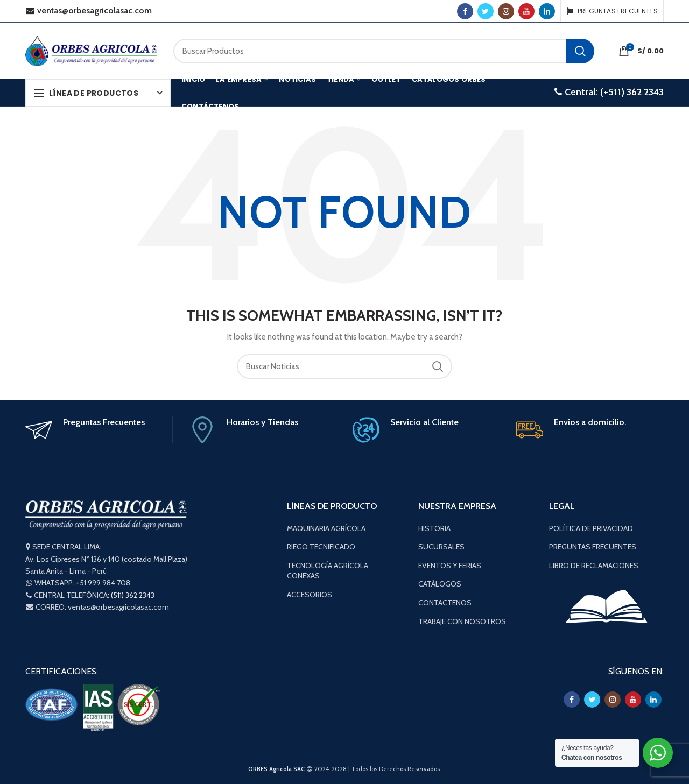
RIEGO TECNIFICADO (321, 547)
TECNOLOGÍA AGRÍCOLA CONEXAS (328, 571)
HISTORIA (434, 528)
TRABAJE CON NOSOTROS (462, 621)
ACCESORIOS (310, 595)
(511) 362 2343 (133, 595)
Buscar (580, 51)
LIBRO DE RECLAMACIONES (594, 566)
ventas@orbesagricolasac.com (94, 10)
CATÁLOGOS (440, 584)
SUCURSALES (441, 547)
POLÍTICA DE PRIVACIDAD (591, 528)
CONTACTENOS (445, 603)
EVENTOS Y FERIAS (450, 566)
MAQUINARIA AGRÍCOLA (326, 528)
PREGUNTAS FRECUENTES (593, 547)
